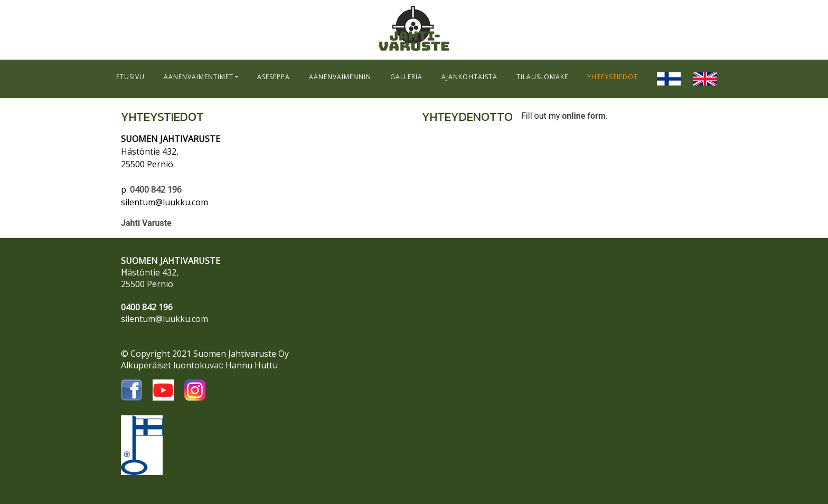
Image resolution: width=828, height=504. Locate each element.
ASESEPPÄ (274, 77)
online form (584, 116)
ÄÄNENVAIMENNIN (340, 77)
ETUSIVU (130, 77)
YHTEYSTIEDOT (613, 77)
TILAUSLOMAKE (542, 77)
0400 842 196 (156, 189)
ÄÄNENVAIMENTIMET (199, 77)
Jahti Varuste (146, 223)
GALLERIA (406, 77)
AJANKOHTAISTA (469, 77)
